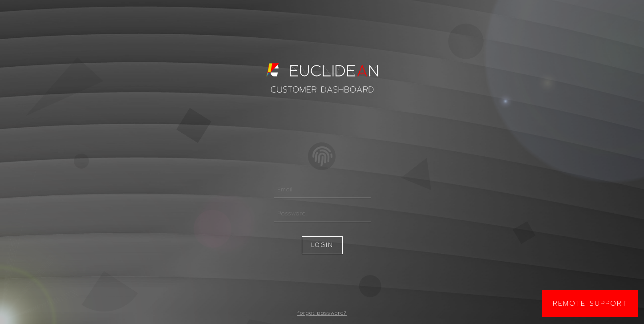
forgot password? (322, 313)
